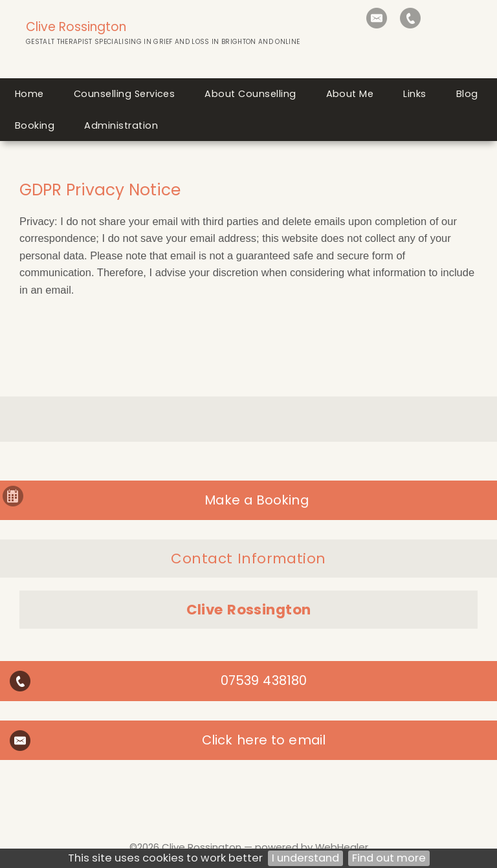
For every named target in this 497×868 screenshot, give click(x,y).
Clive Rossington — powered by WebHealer (265, 847)
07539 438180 (264, 680)
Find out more (389, 858)
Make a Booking (256, 500)
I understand (305, 858)
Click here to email (264, 740)
